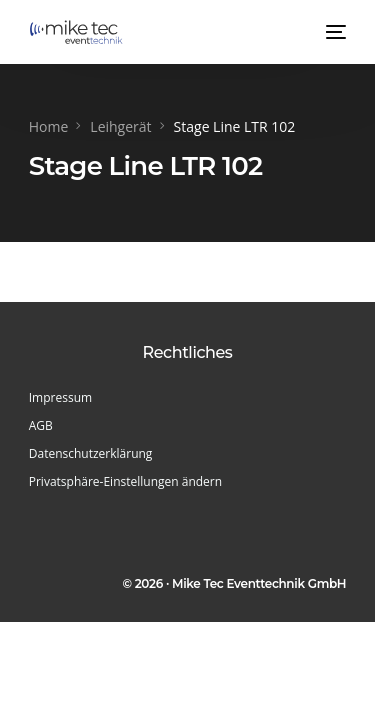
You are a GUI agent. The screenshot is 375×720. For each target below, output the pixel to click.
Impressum (60, 397)
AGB (41, 425)
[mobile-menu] (334, 32)
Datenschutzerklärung (91, 453)
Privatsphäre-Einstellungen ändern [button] (125, 481)
